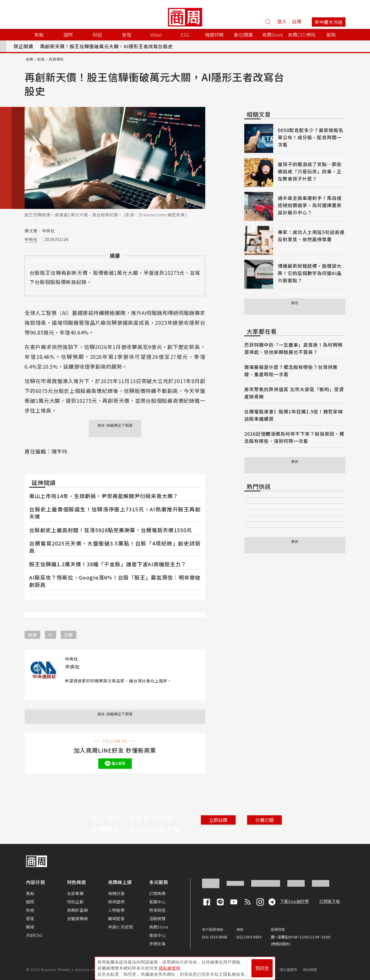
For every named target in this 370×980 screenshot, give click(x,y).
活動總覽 (157, 918)
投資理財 (56, 59)
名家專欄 (75, 893)
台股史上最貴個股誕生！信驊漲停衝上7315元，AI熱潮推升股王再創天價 (115, 513)
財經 (41, 59)
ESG (185, 35)
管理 (30, 918)
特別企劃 (75, 902)
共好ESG (34, 935)
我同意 (262, 966)
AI (50, 635)
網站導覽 (310, 969)
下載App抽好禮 (294, 901)
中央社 (31, 239)
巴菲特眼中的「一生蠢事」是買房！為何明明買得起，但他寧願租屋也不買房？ (293, 348)
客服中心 (157, 902)
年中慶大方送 (329, 22)
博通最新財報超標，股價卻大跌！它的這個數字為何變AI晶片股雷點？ (310, 273)
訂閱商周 (157, 893)
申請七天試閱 (120, 927)
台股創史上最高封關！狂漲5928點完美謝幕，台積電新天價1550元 (111, 530)
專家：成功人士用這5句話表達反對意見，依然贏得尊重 (311, 236)
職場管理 (116, 918)
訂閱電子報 (330, 901)
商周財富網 (77, 910)
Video (156, 35)
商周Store (273, 35)
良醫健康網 (77, 918)
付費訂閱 (264, 820)
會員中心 (157, 935)
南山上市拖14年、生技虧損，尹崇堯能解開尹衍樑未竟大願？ (104, 496)
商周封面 (116, 893)
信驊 (69, 635)
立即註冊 (218, 820)
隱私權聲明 (288, 969)
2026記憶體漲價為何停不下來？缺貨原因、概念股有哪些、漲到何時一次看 (294, 437)
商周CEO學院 (302, 35)
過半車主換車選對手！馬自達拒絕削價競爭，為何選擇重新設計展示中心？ (310, 205)
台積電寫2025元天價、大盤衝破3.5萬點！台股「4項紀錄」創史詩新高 (115, 547)
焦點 (30, 893)
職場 (30, 927)
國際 (30, 902)
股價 (32, 635)
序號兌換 (157, 944)
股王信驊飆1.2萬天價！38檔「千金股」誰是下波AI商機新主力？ (108, 564)
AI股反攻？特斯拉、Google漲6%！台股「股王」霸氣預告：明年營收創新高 (115, 581)
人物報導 (116, 910)
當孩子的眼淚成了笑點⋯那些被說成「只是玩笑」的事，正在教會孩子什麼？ (310, 171)
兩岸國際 (116, 902)
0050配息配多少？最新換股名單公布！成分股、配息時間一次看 (311, 137)
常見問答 (157, 910)
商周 (29, 59)
